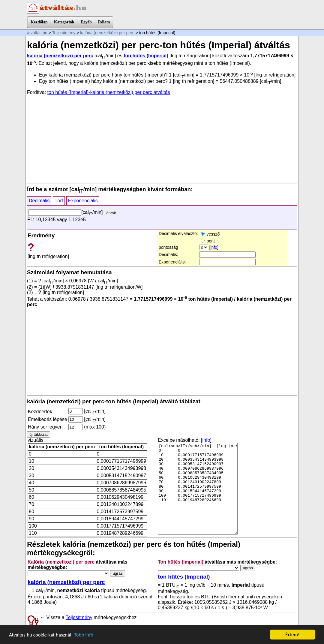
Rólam (104, 22)
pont (208, 241)
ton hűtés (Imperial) (146, 56)
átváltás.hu (37, 33)
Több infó (84, 635)
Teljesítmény (64, 33)
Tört (59, 201)
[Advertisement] (162, 139)
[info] (214, 247)
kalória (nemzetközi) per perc (107, 33)
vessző (210, 234)
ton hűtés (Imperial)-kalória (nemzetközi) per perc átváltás (109, 92)
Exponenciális (83, 201)
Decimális (39, 201)
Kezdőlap (39, 22)
